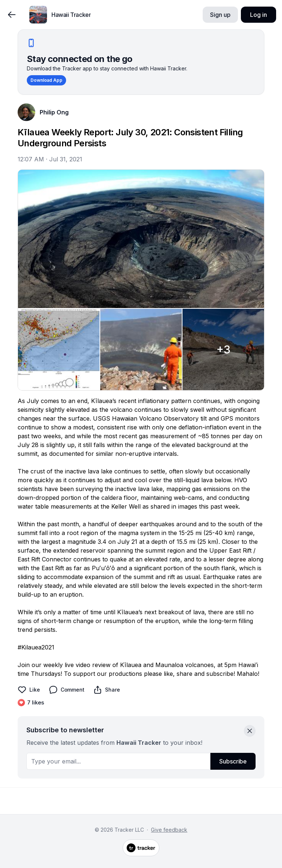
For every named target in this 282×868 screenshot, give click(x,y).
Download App (46, 80)
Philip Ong (54, 112)
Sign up (220, 15)
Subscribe (233, 761)
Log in (258, 15)
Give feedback (169, 830)
